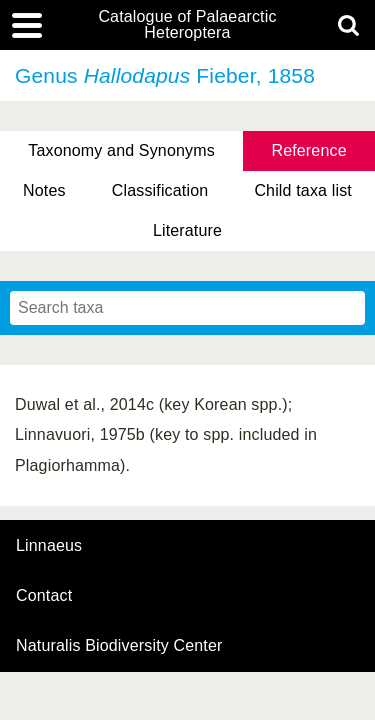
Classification (160, 190)
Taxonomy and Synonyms (121, 150)
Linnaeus (49, 546)
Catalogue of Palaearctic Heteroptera (187, 25)
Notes (44, 190)
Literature (187, 230)
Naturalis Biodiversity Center (119, 646)
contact (44, 595)
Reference (308, 150)
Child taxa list (303, 190)
